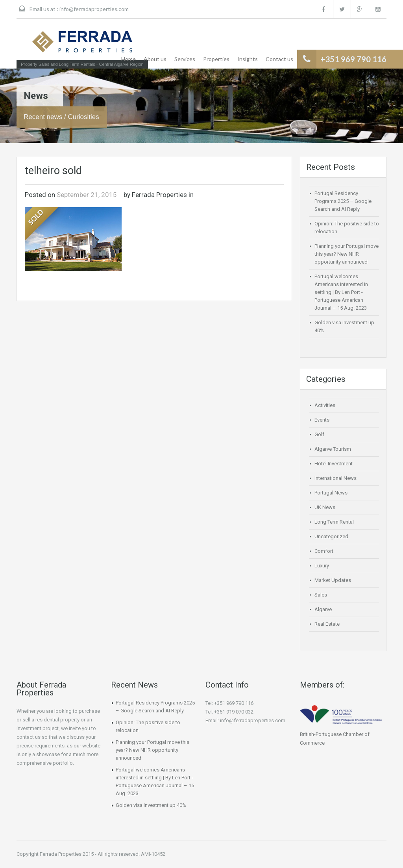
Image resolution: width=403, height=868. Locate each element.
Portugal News (331, 493)
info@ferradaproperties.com (94, 9)
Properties (216, 59)
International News (336, 478)
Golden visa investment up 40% (151, 805)
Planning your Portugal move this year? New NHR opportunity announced (347, 254)
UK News (325, 507)
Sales (321, 595)
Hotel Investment (334, 464)
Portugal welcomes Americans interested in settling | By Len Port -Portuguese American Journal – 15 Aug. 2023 (341, 292)
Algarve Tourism (333, 449)
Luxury (322, 566)
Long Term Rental (334, 522)
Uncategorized (331, 536)
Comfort (324, 551)
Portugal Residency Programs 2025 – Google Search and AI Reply (343, 201)
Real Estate (327, 624)
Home (128, 59)
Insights (248, 59)
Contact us (279, 59)
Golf (319, 434)
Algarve (323, 609)
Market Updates (333, 580)
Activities (325, 405)
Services (185, 59)
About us (155, 59)
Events (322, 420)
